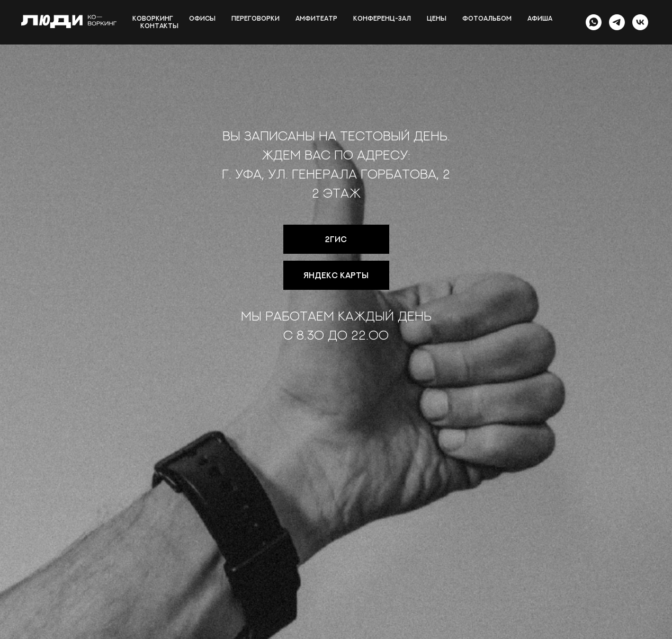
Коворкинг (153, 18)
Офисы (202, 18)
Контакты (159, 26)
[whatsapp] (594, 22)
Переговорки (256, 18)
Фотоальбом (487, 18)
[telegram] (617, 22)
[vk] (640, 22)
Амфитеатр (316, 18)
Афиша (540, 18)
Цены (437, 18)
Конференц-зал (382, 18)
